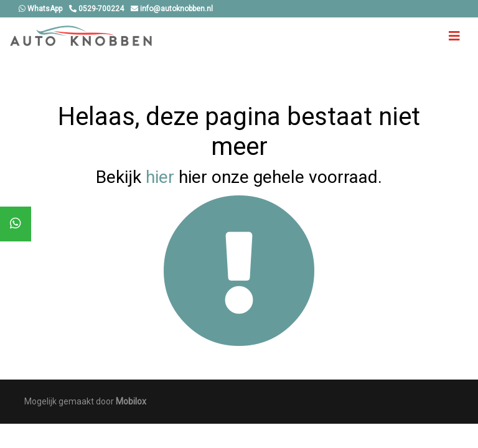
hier (160, 177)
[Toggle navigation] (454, 36)
